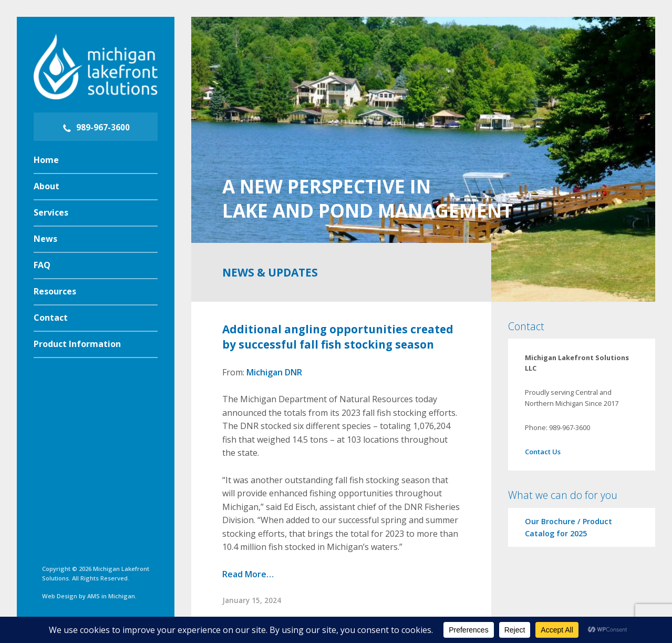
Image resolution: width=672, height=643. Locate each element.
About (46, 186)
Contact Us (543, 452)
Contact (51, 318)
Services (51, 212)
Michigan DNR (274, 372)
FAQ (42, 265)
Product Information (77, 344)
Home (46, 160)
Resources (55, 291)
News (45, 239)
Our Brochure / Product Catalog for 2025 (568, 527)
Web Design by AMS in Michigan (89, 596)
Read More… (248, 574)
